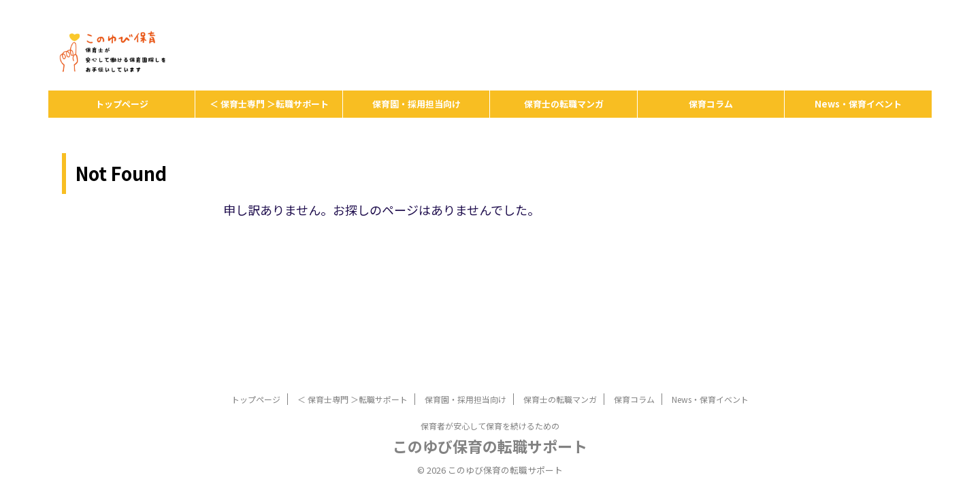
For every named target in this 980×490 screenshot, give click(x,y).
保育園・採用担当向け (416, 104)
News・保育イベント (858, 104)
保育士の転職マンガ (564, 104)
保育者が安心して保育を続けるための (490, 426)
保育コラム (711, 104)
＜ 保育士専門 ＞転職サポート (269, 104)
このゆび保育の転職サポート (490, 446)
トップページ (122, 104)
